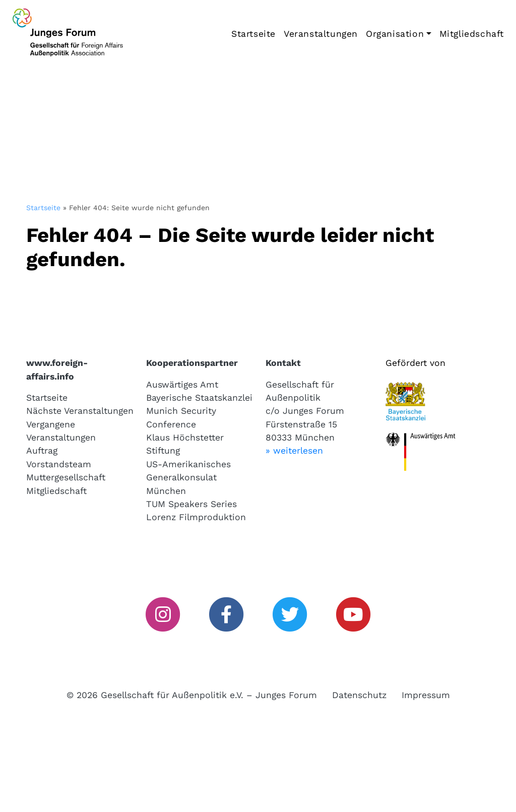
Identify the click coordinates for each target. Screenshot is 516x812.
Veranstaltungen (321, 34)
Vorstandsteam (59, 464)
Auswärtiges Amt (182, 385)
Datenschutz (359, 695)
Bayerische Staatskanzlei (199, 398)
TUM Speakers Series (191, 504)
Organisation (395, 34)
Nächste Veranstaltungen (80, 411)
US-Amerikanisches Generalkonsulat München (188, 478)
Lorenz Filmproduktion (196, 517)
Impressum (426, 695)
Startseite (253, 34)
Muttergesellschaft (66, 477)
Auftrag (42, 451)
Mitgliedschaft (472, 34)
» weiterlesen (294, 451)
